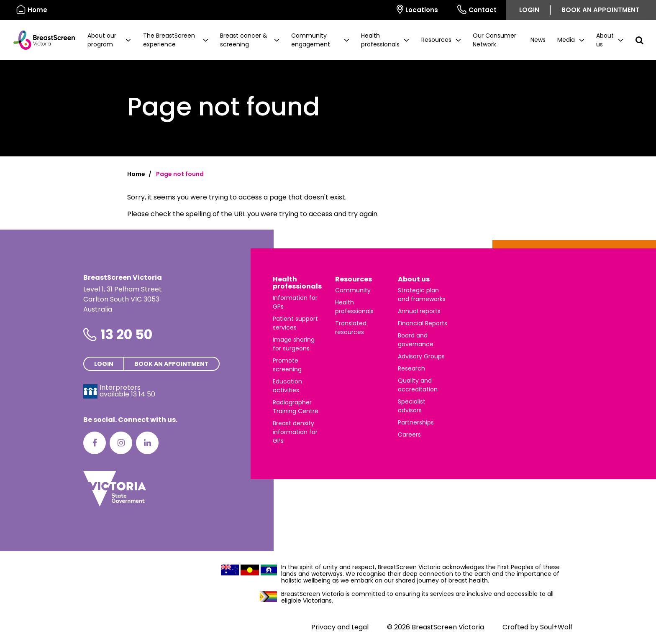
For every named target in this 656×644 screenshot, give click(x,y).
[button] (109, 40)
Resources (354, 279)
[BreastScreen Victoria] (41, 40)
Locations (417, 9)
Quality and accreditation (418, 385)
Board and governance (416, 340)
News (538, 40)
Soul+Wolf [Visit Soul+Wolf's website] (556, 627)
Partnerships (416, 422)
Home (136, 174)
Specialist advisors (412, 406)
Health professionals (297, 283)
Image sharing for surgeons (294, 344)
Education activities (287, 386)
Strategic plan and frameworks (422, 295)
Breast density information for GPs (295, 432)
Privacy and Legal (340, 627)
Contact (477, 9)
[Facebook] (95, 443)
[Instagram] (121, 443)
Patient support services (295, 323)
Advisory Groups (421, 356)
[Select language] (377, 10)
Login (529, 10)
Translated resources (351, 328)
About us (414, 279)
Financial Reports (423, 323)
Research (411, 368)
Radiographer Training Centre (296, 407)
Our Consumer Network (495, 40)
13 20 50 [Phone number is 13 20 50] (126, 334)
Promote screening (287, 365)
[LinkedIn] (147, 443)
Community (353, 290)
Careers (409, 434)
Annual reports (419, 311)
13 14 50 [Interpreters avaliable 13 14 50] (143, 394)
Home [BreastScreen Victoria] (32, 9)
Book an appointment (601, 10)
